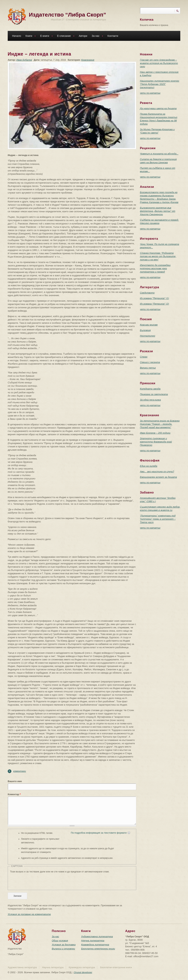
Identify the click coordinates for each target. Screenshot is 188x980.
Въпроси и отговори (63, 949)
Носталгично (148, 336)
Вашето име (15, 781)
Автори (83, 36)
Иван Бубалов (24, 60)
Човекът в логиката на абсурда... (159, 154)
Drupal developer (83, 972)
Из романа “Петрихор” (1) (154, 298)
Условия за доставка (64, 945)
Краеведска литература (95, 945)
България (145, 330)
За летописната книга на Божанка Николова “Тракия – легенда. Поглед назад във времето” (160, 424)
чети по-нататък (150, 93)
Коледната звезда (150, 389)
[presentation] (38, 880)
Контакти (113, 36)
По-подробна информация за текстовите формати (99, 833)
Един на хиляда (149, 466)
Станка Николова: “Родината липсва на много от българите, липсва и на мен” (158, 256)
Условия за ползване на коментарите (29, 914)
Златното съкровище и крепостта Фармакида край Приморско (156, 442)
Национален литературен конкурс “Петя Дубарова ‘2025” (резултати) (160, 84)
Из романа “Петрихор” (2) (154, 304)
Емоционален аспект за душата (158, 477)
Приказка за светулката (154, 394)
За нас (96, 36)
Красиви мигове (149, 325)
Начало (17, 36)
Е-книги (46, 36)
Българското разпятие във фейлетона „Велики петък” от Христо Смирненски (158, 211)
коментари (20, 771)
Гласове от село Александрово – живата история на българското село (159, 63)
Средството (147, 293)
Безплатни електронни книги (98, 949)
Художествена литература (97, 936)
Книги (30, 36)
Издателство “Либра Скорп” (67, 15)
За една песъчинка (150, 400)
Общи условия (60, 941)
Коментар (14, 794)
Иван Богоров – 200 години (155, 433)
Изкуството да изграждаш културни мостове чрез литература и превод (155, 268)
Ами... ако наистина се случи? (157, 472)
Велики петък (148, 368)
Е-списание (65, 36)
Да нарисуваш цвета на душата (158, 108)
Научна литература (93, 941)
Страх (144, 357)
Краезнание (88, 60)
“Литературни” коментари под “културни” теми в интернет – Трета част (158, 519)
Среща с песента (150, 362)
